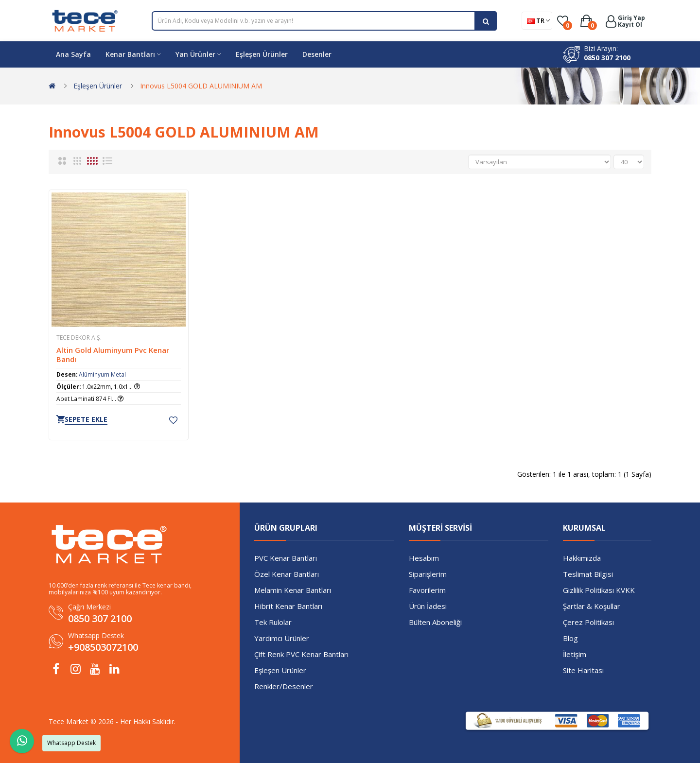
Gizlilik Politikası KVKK (599, 590)
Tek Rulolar (273, 622)
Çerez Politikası (588, 622)
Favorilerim (427, 590)
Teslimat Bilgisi (588, 574)
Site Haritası (583, 670)
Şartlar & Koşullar (592, 606)
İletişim (575, 654)
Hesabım (424, 558)
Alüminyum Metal (102, 374)
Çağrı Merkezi (89, 607)
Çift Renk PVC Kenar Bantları (301, 654)
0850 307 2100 (607, 58)
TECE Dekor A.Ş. (79, 338)
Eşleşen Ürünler (98, 86)
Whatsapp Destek (96, 635)
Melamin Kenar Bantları (293, 590)
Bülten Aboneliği (435, 622)
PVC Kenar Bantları (286, 558)
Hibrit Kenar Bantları (288, 606)
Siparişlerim (428, 574)
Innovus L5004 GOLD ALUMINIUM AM (201, 86)
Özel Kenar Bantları (287, 574)
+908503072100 (103, 647)
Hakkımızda (582, 558)
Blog (570, 638)
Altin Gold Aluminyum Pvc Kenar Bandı (113, 355)
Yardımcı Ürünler (282, 638)
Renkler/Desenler (284, 686)
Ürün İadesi (428, 606)
